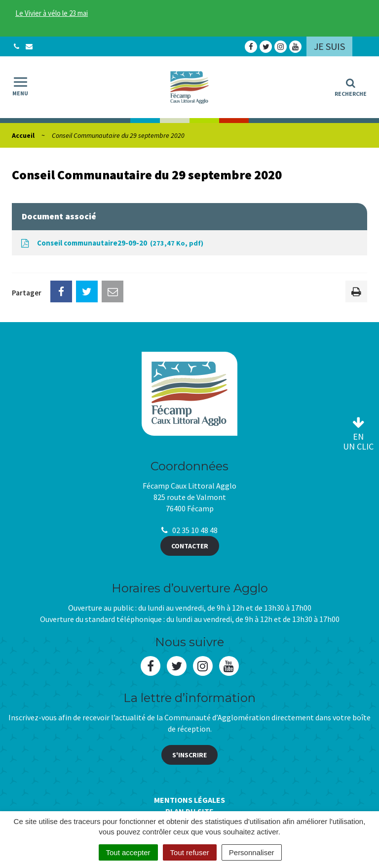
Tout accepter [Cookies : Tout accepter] (128, 852)
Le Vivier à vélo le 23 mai (52, 13)
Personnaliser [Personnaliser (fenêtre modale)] (252, 852)
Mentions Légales (189, 800)
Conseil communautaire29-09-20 (111, 243)
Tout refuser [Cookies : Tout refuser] (190, 852)
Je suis (329, 46)
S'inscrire (189, 755)
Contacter (190, 546)
